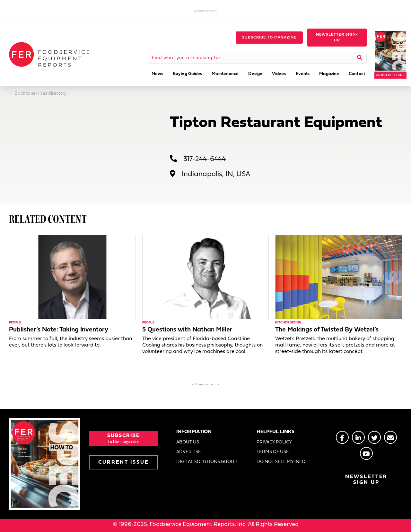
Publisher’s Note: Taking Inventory (59, 330)
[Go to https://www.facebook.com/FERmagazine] (342, 437)
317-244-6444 (205, 159)
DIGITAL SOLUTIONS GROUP (207, 462)
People (15, 323)
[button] (269, 38)
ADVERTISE (189, 452)
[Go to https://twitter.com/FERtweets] (374, 437)
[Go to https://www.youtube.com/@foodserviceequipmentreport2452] (366, 453)
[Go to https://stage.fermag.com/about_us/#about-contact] (390, 437)
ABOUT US (188, 442)
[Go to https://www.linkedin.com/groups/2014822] (358, 437)
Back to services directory (40, 94)
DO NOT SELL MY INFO (281, 462)
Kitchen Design (288, 323)
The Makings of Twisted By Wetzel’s (327, 330)
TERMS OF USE (273, 452)
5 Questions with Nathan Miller (187, 330)
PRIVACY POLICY (274, 442)
